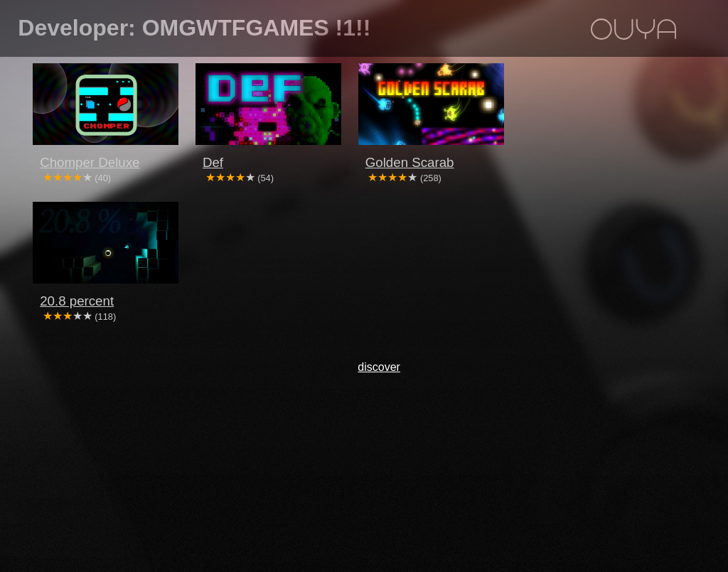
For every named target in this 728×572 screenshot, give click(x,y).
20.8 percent (77, 301)
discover (379, 367)
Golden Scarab (410, 162)
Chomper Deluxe (90, 162)
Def (213, 162)
